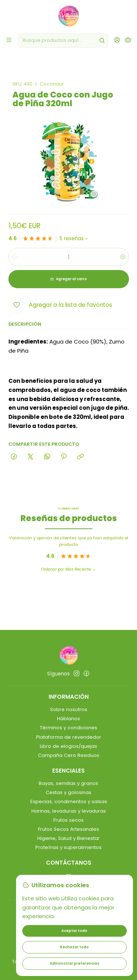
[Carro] (128, 40)
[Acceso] (117, 40)
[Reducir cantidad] (14, 257)
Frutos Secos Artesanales (68, 829)
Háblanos (68, 719)
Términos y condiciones (68, 728)
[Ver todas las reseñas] (74, 239)
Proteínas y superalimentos (68, 847)
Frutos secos (68, 820)
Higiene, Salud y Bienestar (68, 838)
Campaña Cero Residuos (69, 755)
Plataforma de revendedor (69, 737)
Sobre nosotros (69, 709)
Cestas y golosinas (68, 792)
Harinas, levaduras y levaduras (69, 811)
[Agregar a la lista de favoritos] (60, 305)
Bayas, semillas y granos (68, 783)
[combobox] (63, 40)
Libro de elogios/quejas (68, 746)
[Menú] (9, 40)
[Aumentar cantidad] (123, 257)
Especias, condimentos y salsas (69, 802)
